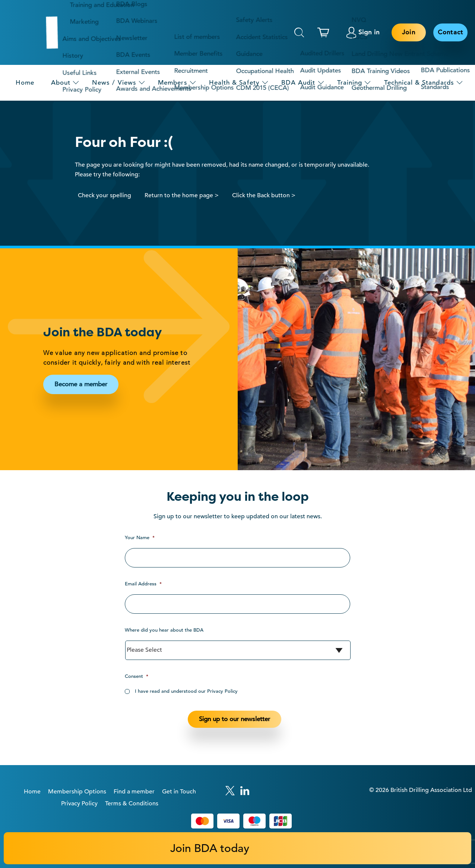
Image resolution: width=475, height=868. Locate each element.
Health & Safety (234, 83)
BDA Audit (298, 83)
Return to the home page (179, 195)
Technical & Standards (419, 83)
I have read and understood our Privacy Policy (186, 691)
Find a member (134, 792)
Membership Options (77, 792)
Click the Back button (261, 195)
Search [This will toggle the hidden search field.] (299, 32)
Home (25, 83)
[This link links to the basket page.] (325, 32)
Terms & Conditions (132, 803)
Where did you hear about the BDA (164, 630)
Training (350, 83)
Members (172, 83)
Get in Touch (179, 792)
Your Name (140, 537)
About (61, 83)
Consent (137, 676)
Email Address (143, 584)
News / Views (114, 83)
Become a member (81, 384)
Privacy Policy (79, 803)
